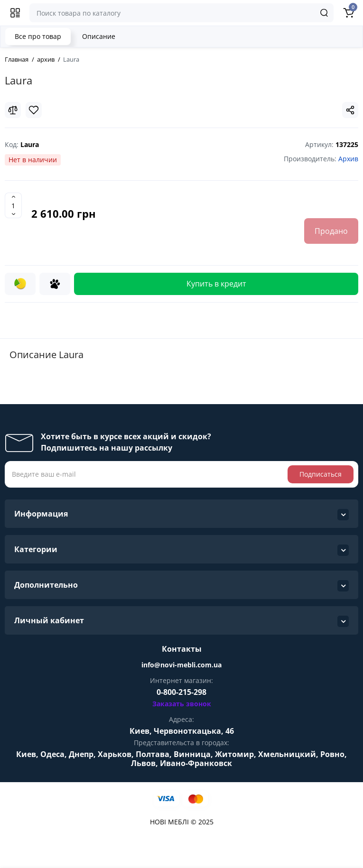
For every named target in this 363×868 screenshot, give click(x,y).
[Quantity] (13, 205)
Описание (99, 36)
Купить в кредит (216, 284)
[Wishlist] (34, 110)
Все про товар (38, 36)
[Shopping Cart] (348, 13)
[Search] (324, 13)
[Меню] (15, 13)
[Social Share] (350, 110)
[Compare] (13, 110)
